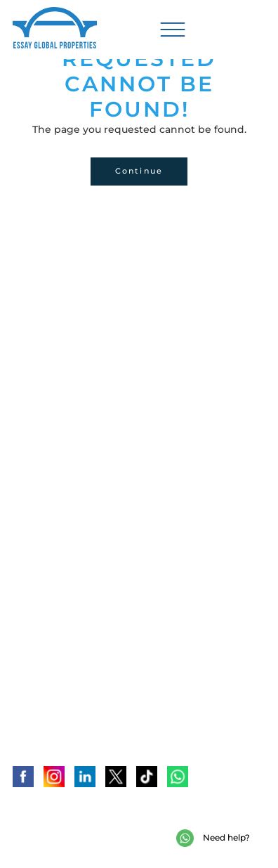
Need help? (213, 838)
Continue (139, 171)
